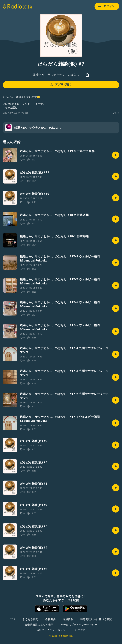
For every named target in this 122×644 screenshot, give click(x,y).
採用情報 (68, 619)
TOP (13, 619)
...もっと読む (10, 107)
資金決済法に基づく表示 (39, 625)
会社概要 (50, 619)
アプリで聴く (61, 85)
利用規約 (80, 630)
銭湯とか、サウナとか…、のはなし (56, 75)
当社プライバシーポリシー (52, 630)
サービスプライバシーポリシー (79, 625)
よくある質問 (30, 619)
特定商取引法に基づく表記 (96, 619)
